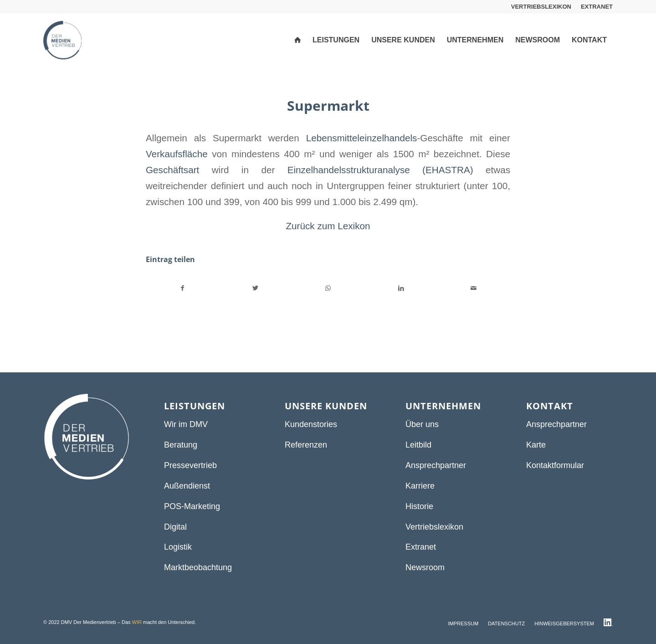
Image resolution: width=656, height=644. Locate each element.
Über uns (422, 424)
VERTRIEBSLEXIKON (541, 7)
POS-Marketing (192, 506)
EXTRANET (597, 7)
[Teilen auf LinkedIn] (401, 288)
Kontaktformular (555, 465)
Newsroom (425, 567)
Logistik (178, 547)
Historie (419, 506)
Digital (175, 527)
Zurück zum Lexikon (328, 226)
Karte (536, 445)
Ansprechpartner (436, 465)
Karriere (420, 486)
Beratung (181, 445)
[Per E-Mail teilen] (474, 288)
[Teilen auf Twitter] (256, 288)
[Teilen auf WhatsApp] (328, 288)
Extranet (421, 547)
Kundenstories (311, 424)
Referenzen (306, 445)
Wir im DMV (186, 424)
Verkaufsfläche (177, 154)
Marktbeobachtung (198, 567)
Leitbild (418, 445)
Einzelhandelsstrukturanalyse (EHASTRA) (380, 170)
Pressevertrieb (190, 465)
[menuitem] (541, 7)
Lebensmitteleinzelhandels (362, 138)
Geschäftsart (172, 170)
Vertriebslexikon (434, 527)
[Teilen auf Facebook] (183, 288)
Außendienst (187, 486)
